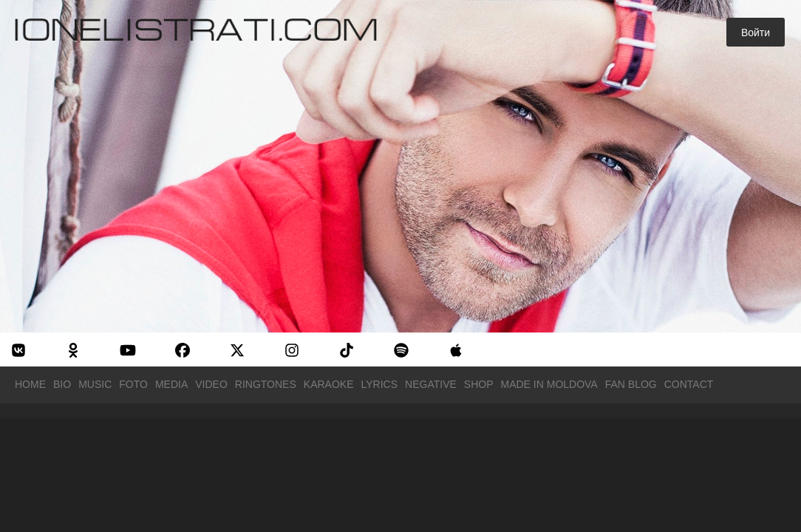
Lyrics (380, 384)
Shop (479, 384)
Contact (689, 384)
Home (30, 384)
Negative (431, 384)
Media (171, 384)
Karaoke (329, 384)
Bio (62, 384)
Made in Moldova (549, 384)
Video (211, 384)
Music (95, 384)
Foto (133, 384)
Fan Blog (631, 384)
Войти (756, 33)
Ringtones (266, 384)
